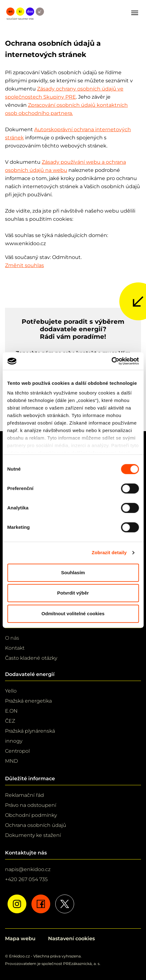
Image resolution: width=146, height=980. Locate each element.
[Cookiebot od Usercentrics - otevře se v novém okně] (111, 361)
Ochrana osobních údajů (36, 825)
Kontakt (15, 648)
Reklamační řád (24, 795)
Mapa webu (20, 939)
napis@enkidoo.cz (28, 869)
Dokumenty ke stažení (33, 835)
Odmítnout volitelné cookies (73, 614)
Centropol (17, 751)
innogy (14, 741)
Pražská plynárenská (30, 731)
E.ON (11, 711)
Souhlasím (73, 573)
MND (11, 761)
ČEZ (10, 721)
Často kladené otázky (31, 658)
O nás (12, 638)
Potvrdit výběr (73, 593)
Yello (11, 691)
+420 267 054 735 (26, 879)
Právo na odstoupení (31, 805)
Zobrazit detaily (109, 552)
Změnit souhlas (24, 265)
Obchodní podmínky (31, 815)
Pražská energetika (28, 701)
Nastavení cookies (71, 939)
